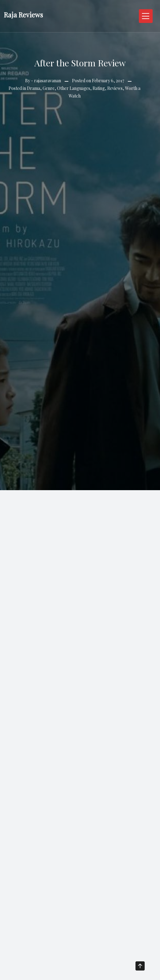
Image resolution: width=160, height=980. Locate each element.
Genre (49, 88)
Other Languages (74, 88)
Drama (34, 88)
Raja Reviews (23, 15)
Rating (99, 88)
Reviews (115, 88)
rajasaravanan (48, 81)
